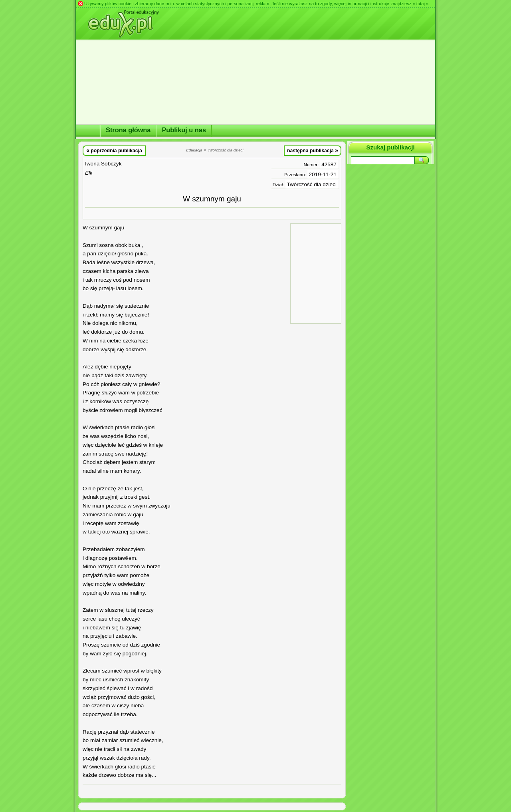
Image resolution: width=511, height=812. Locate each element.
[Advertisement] (316, 273)
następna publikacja (313, 150)
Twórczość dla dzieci (312, 184)
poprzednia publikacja (114, 150)
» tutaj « (420, 4)
